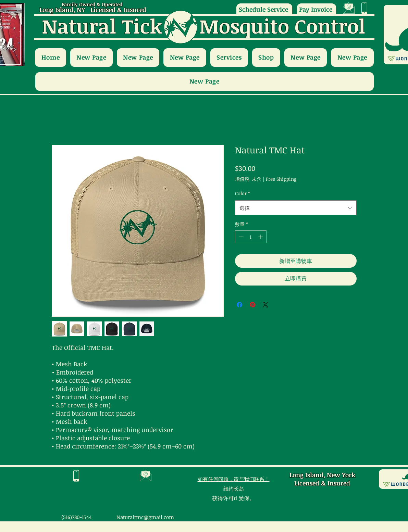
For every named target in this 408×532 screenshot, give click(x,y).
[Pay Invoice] (317, 9)
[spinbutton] (251, 237)
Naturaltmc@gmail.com (145, 517)
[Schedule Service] (264, 9)
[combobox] (296, 208)
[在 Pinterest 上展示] (252, 305)
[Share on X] (265, 305)
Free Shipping (281, 179)
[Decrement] (240, 237)
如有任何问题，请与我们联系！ (234, 479)
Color (242, 193)
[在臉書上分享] (239, 305)
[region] (349, 8)
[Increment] (261, 237)
